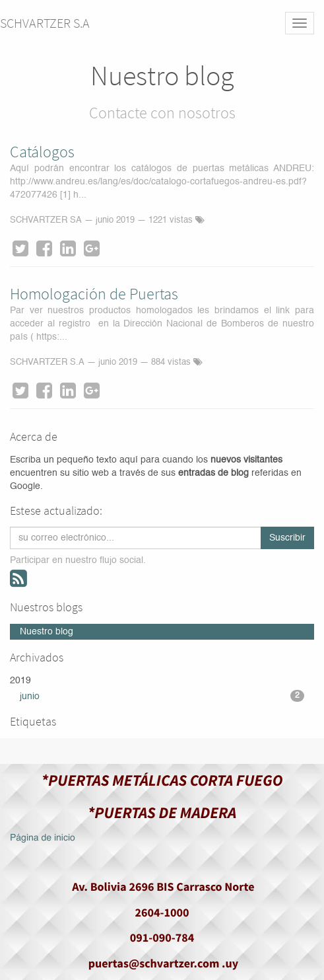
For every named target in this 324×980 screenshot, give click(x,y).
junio (162, 696)
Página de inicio (43, 839)
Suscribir (287, 538)
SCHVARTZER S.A (45, 23)
